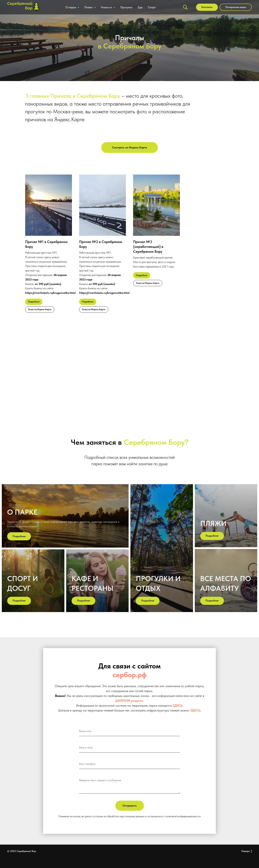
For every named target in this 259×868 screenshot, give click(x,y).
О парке (22, 512)
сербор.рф (130, 675)
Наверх (247, 851)
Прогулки (126, 7)
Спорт (152, 7)
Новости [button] (107, 7)
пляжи (213, 523)
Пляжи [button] (89, 7)
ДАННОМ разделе (129, 701)
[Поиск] (185, 7)
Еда (140, 7)
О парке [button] (71, 7)
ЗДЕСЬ (177, 705)
